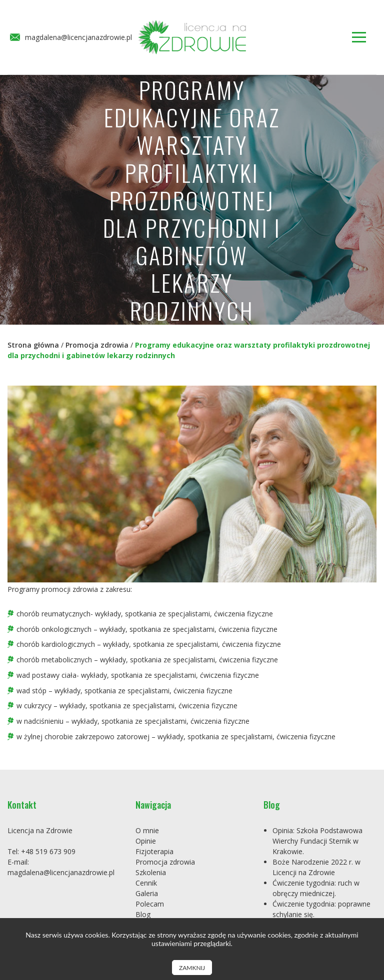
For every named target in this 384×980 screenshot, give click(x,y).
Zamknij (192, 968)
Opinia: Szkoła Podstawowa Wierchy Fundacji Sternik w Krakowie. (317, 841)
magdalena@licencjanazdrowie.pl (71, 37)
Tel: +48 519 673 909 (41, 851)
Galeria (147, 893)
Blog (143, 914)
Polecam (150, 904)
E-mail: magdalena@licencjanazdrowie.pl (61, 867)
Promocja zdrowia (97, 345)
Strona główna (33, 345)
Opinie (146, 841)
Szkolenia (151, 872)
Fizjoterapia (154, 851)
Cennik (146, 883)
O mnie (147, 830)
